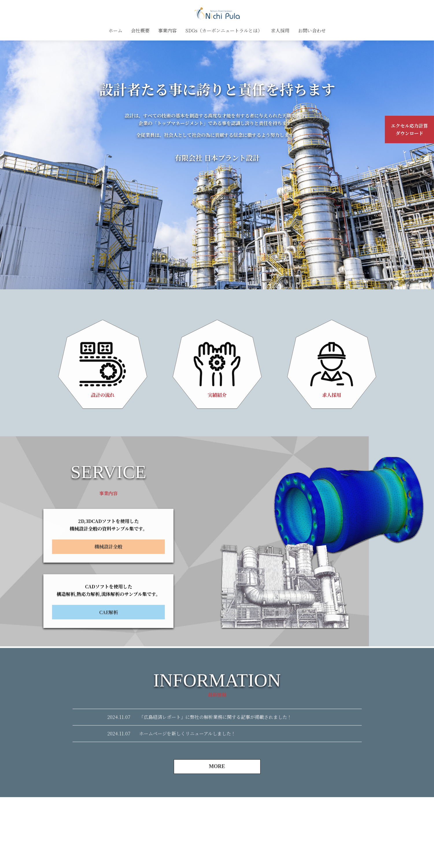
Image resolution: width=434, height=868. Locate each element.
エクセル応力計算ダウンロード (409, 129)
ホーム (115, 31)
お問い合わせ (312, 31)
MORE (217, 793)
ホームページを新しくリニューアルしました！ (187, 761)
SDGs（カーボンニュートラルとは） (224, 31)
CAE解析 (109, 639)
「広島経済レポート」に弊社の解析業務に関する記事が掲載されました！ (215, 744)
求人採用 (280, 31)
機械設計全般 (108, 574)
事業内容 (167, 31)
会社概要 (140, 31)
